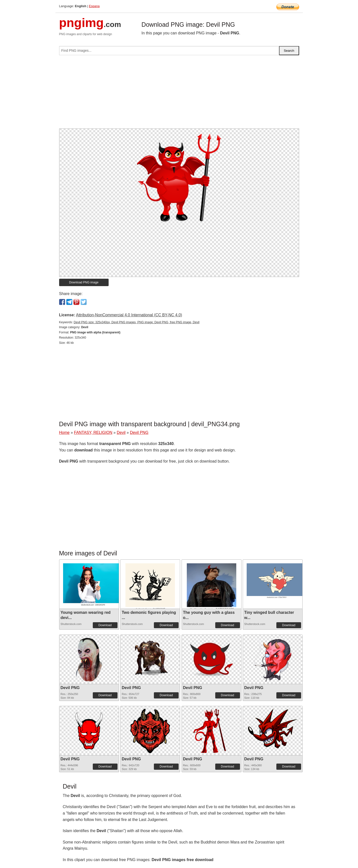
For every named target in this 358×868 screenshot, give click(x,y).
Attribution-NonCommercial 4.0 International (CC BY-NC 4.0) (129, 315)
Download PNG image (84, 282)
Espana (94, 6)
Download (105, 625)
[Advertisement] (179, 94)
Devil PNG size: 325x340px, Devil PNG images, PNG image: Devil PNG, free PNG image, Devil (137, 322)
